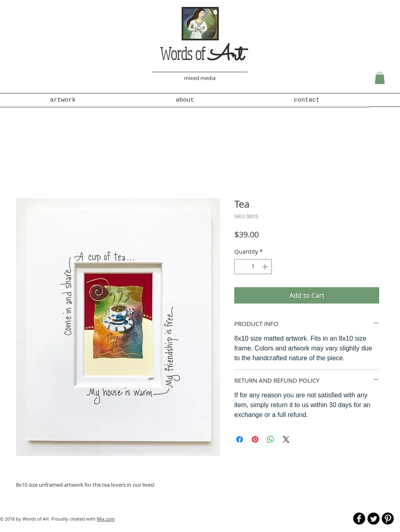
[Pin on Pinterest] (255, 439)
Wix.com (106, 519)
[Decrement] (241, 267)
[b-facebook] (359, 519)
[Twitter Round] (373, 519)
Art (226, 56)
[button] (380, 78)
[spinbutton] (253, 267)
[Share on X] (286, 439)
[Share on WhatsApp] (271, 439)
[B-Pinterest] (388, 519)
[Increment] (266, 267)
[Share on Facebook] (240, 439)
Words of (184, 53)
